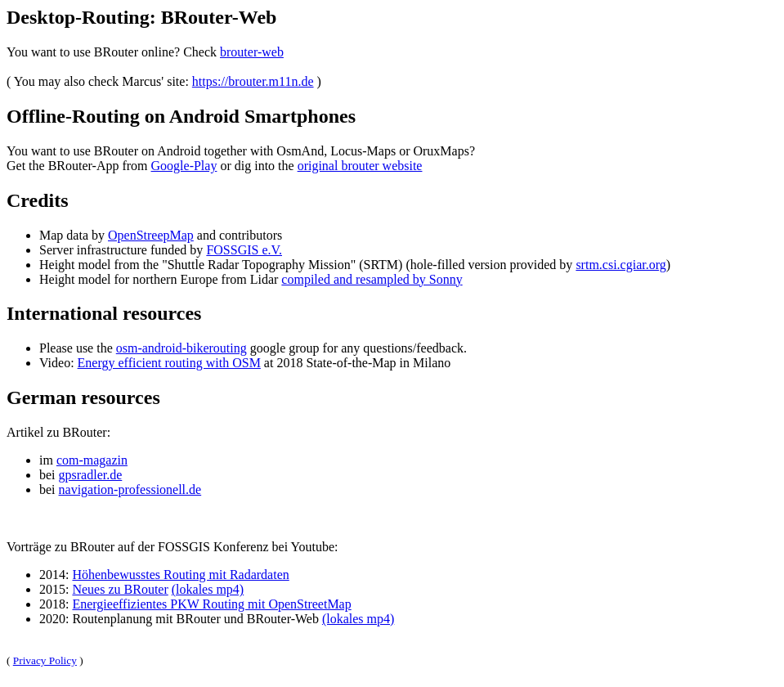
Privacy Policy (45, 660)
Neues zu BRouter (120, 589)
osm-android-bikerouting (181, 348)
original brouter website (360, 166)
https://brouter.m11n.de (253, 81)
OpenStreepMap (151, 235)
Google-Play (184, 166)
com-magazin (92, 460)
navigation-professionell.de (130, 489)
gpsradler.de (91, 475)
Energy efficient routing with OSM (169, 363)
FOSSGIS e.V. (244, 250)
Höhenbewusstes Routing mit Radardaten (180, 575)
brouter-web (252, 52)
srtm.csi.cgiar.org (620, 265)
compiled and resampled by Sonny (372, 279)
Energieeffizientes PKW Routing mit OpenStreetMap (211, 604)
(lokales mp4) (208, 589)
